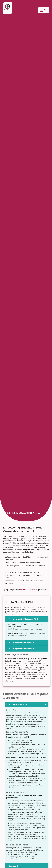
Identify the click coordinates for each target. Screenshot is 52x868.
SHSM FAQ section (27, 590)
